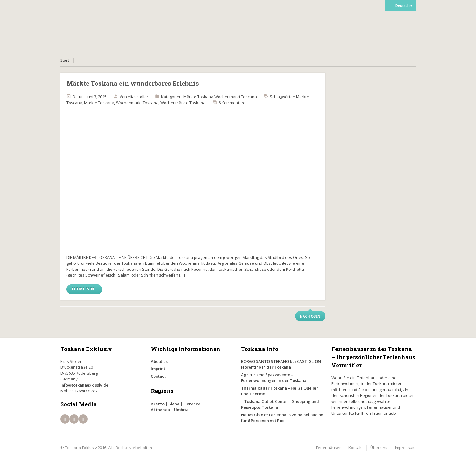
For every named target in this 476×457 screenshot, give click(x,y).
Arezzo (158, 404)
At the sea (160, 410)
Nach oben (310, 316)
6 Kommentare (232, 103)
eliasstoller (138, 97)
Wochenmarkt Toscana (236, 97)
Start (65, 60)
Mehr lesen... (84, 289)
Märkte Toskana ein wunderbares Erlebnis (133, 83)
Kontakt (356, 448)
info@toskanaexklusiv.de (84, 385)
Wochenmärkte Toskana (183, 103)
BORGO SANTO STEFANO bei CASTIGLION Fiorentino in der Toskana (281, 364)
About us (159, 361)
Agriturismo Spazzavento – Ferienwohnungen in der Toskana (274, 378)
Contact (158, 376)
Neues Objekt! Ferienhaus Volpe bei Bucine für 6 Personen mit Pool (282, 418)
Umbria (181, 410)
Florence (192, 404)
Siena (174, 404)
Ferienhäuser (328, 448)
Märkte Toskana (198, 97)
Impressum (405, 448)
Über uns (379, 448)
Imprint (158, 369)
